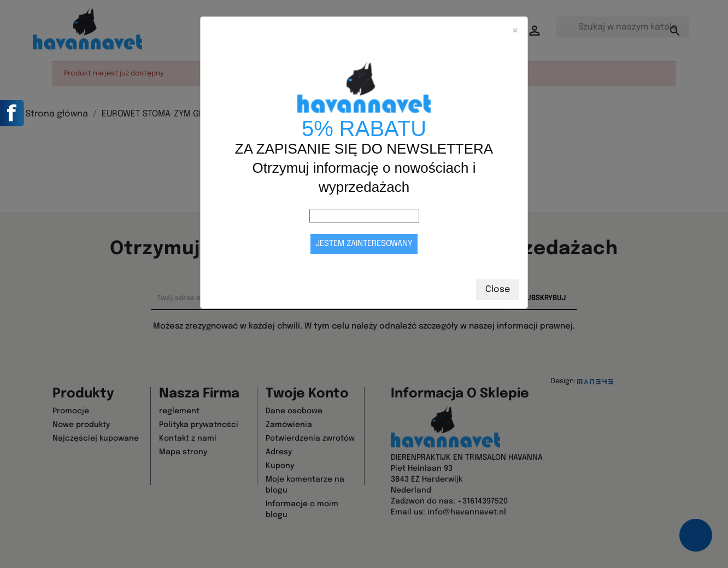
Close (498, 289)
